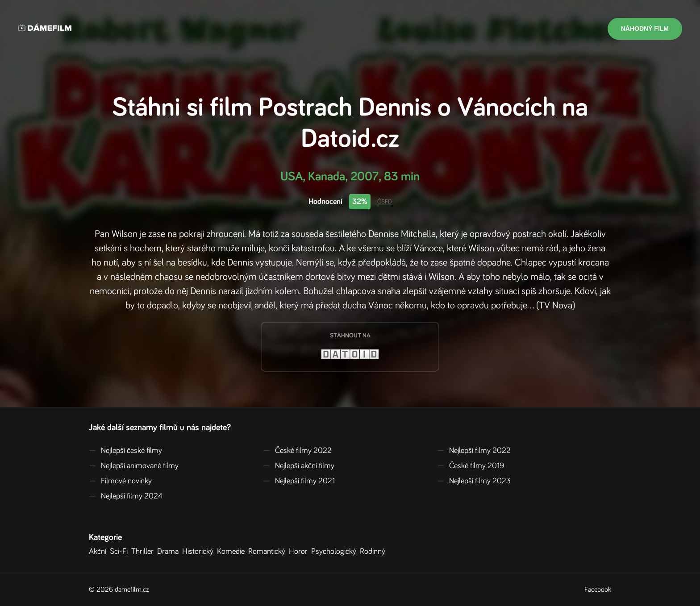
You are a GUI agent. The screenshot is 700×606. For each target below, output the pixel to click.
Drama (170, 552)
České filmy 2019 (471, 466)
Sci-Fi (121, 552)
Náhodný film (645, 29)
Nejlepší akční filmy (299, 466)
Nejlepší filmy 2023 (474, 481)
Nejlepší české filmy (125, 451)
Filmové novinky (120, 481)
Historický (200, 552)
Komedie (233, 552)
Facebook (598, 589)
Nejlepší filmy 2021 (299, 481)
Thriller (144, 552)
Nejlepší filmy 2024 (126, 496)
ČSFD (385, 202)
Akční (99, 552)
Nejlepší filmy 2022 (474, 451)
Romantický (269, 552)
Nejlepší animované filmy (134, 466)
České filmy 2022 (297, 451)
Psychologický (335, 552)
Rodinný (374, 552)
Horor (300, 552)
